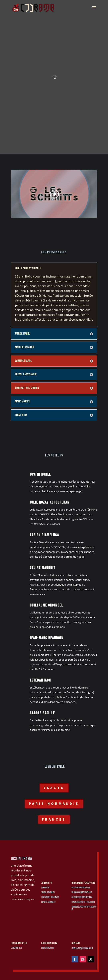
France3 (54, 819)
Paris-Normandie (54, 804)
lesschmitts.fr (17, 948)
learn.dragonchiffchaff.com (83, 902)
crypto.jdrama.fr (48, 902)
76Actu (54, 788)
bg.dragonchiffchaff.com (82, 897)
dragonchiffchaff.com (81, 888)
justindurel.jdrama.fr (50, 897)
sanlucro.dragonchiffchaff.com (84, 908)
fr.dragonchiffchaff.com (82, 893)
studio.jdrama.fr (48, 893)
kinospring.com (47, 948)
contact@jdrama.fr (82, 948)
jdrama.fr (45, 888)
